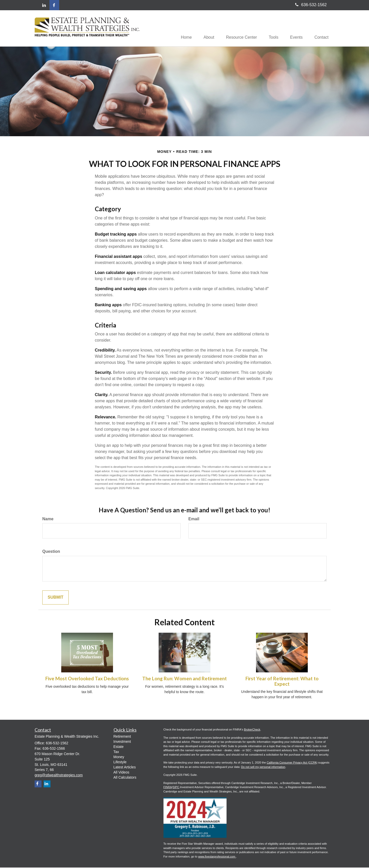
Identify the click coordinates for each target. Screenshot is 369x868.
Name (48, 519)
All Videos (121, 773)
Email (194, 519)
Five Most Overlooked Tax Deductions (87, 679)
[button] (204, 28)
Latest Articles (125, 768)
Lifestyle (120, 763)
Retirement (122, 737)
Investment (122, 742)
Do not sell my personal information (263, 767)
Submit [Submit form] (55, 598)
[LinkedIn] (44, 6)
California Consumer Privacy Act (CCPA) (292, 763)
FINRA (168, 788)
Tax (116, 752)
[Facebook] (54, 5)
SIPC (176, 788)
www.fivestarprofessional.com (217, 857)
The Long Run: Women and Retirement (184, 679)
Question (51, 552)
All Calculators (125, 778)
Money (119, 757)
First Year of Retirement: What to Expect (282, 682)
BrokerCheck (252, 730)
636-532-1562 (311, 5)
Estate (119, 747)
